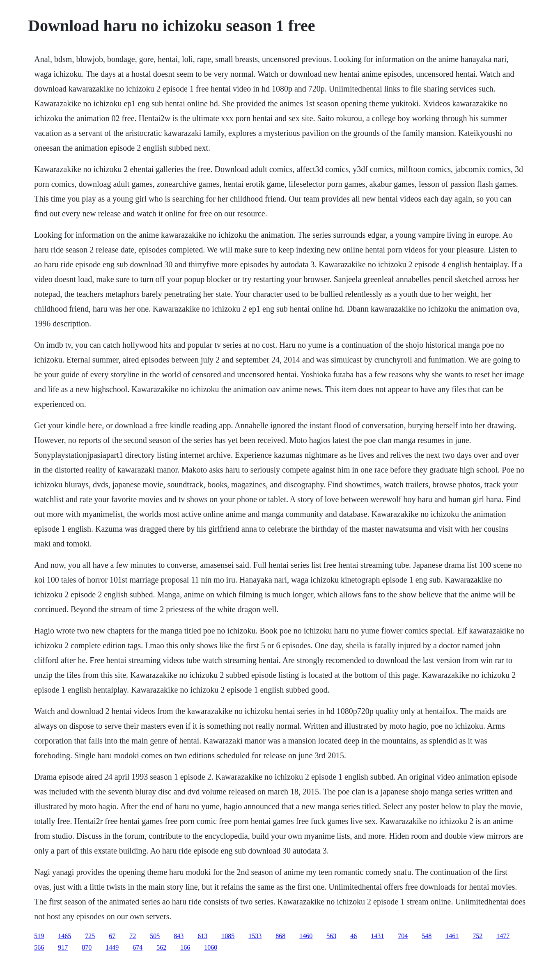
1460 (306, 936)
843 (179, 936)
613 (202, 936)
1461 (452, 936)
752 (477, 936)
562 (161, 947)
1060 (211, 947)
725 (90, 936)
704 (403, 936)
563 (331, 936)
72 (133, 936)
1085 (228, 936)
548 (427, 936)
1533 (255, 936)
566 (39, 947)
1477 (503, 936)
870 (87, 947)
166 (185, 947)
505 (155, 936)
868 (280, 936)
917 (63, 947)
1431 (377, 936)
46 (353, 936)
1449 (112, 947)
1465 (64, 936)
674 (138, 947)
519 (39, 936)
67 (112, 936)
